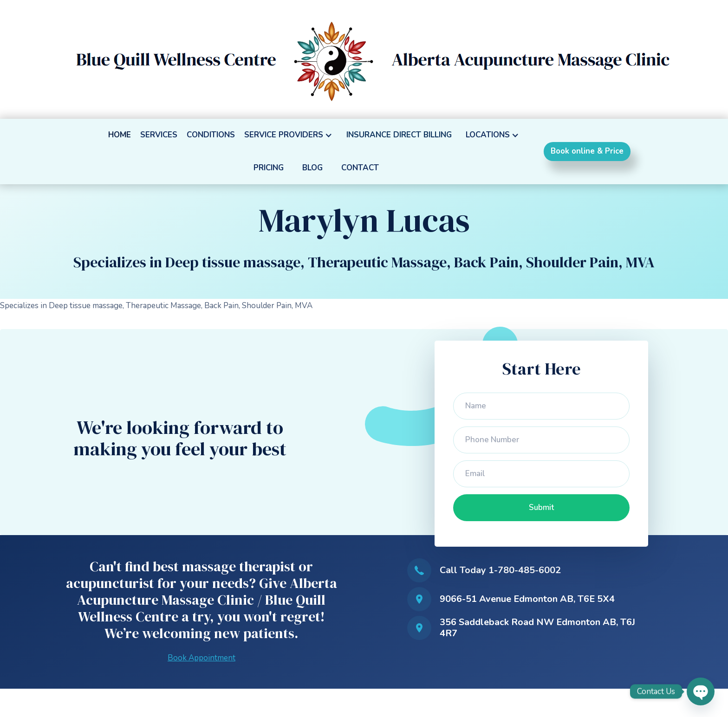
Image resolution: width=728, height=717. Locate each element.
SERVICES (159, 135)
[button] (291, 135)
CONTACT (360, 168)
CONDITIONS (211, 135)
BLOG (312, 168)
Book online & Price (587, 151)
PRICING (269, 168)
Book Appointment (201, 658)
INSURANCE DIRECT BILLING (399, 135)
